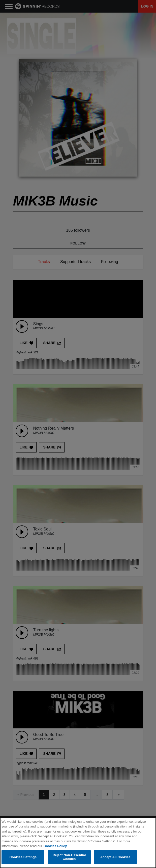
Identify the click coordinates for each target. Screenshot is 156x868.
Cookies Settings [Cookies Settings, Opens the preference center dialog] (23, 857)
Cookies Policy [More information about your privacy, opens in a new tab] (55, 846)
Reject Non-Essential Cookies (69, 857)
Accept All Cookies (115, 857)
